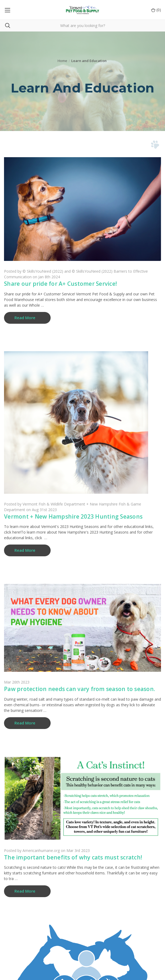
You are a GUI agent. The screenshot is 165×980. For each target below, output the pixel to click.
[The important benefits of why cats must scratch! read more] (27, 891)
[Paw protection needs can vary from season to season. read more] (27, 723)
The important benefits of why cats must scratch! (73, 857)
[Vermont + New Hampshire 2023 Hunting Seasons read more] (27, 550)
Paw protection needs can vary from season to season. (80, 689)
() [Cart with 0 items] (156, 10)
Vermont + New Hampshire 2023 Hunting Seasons (73, 516)
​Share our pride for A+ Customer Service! (60, 284)
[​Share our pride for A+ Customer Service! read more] (27, 318)
